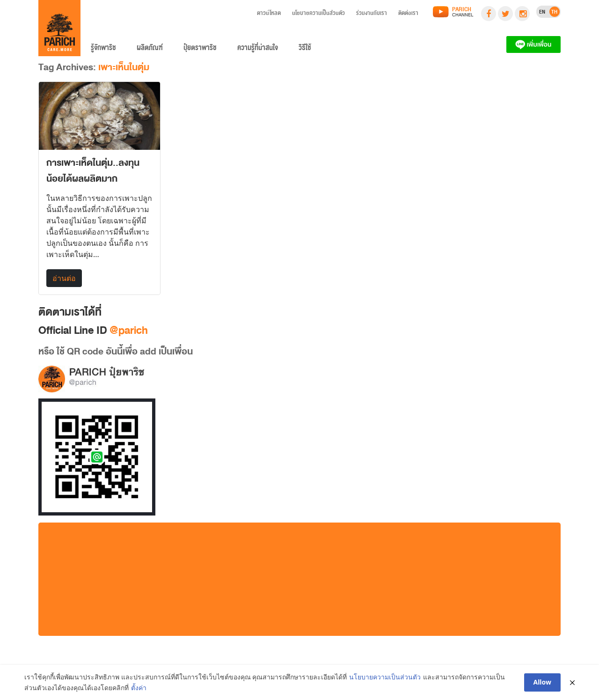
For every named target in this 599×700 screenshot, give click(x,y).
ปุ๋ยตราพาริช (200, 50)
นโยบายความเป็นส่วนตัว (318, 15)
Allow (543, 682)
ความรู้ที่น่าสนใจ (258, 50)
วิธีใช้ (305, 50)
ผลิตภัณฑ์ (150, 50)
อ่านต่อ (64, 278)
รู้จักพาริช (103, 50)
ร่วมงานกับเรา (372, 15)
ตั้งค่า (139, 688)
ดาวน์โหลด (269, 15)
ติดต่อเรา (408, 15)
